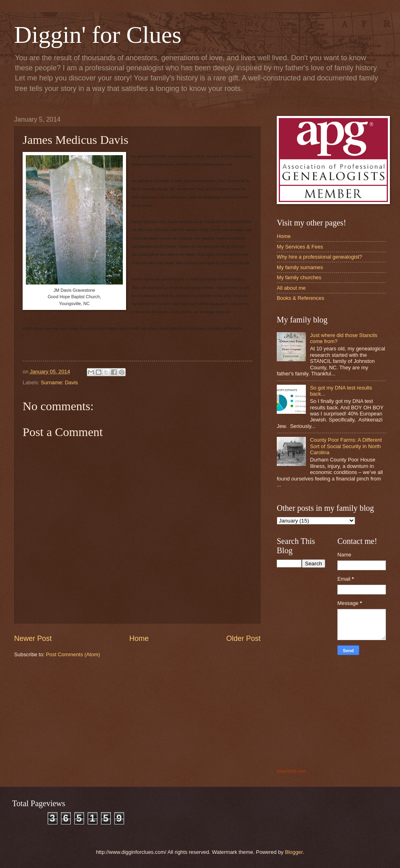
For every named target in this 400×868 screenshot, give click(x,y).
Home (139, 638)
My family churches (299, 277)
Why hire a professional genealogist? (319, 257)
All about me (291, 288)
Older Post (243, 638)
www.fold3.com (291, 771)
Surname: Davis (59, 382)
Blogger (294, 852)
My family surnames (300, 267)
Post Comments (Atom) (73, 654)
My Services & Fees (300, 247)
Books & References (300, 298)
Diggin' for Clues (98, 35)
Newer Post (33, 638)
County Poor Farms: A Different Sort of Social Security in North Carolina (346, 446)
